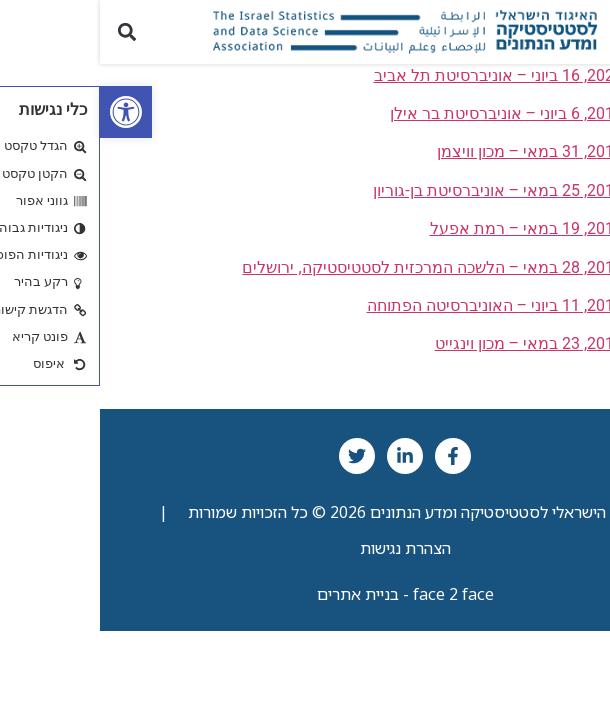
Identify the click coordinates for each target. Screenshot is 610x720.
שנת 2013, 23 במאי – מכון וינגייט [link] (445, 343)
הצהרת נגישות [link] (305, 548)
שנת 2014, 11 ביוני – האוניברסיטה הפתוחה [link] (411, 305)
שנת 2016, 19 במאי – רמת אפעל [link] (442, 228)
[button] (583, 31)
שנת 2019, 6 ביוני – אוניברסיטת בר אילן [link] (422, 113)
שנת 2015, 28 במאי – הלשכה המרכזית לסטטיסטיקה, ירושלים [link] (348, 267)
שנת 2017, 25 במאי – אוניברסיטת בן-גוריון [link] (414, 190)
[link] (26, 112)
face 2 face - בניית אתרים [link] (305, 594)
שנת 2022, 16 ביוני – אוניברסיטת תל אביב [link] (414, 75)
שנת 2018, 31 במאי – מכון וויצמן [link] (446, 151)
